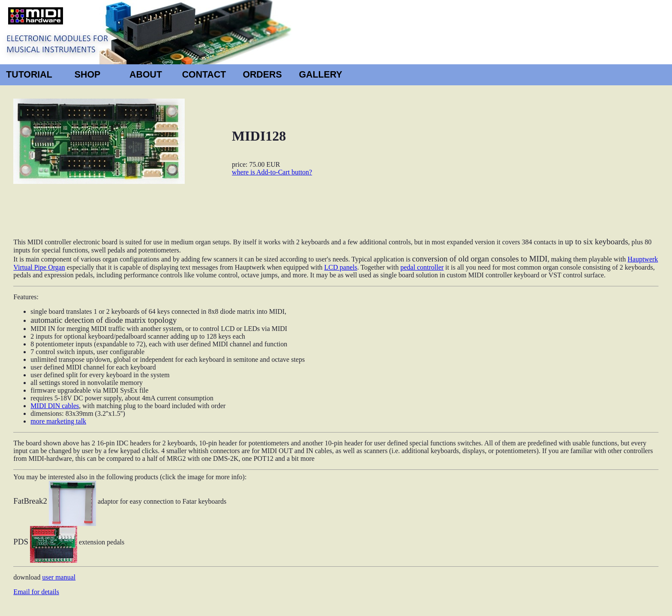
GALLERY (320, 75)
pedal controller (422, 267)
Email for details (36, 592)
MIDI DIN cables (55, 406)
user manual (59, 577)
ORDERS (262, 75)
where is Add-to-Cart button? (272, 172)
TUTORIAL (29, 75)
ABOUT (146, 75)
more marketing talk (58, 421)
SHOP (87, 75)
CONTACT (204, 75)
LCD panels (341, 267)
